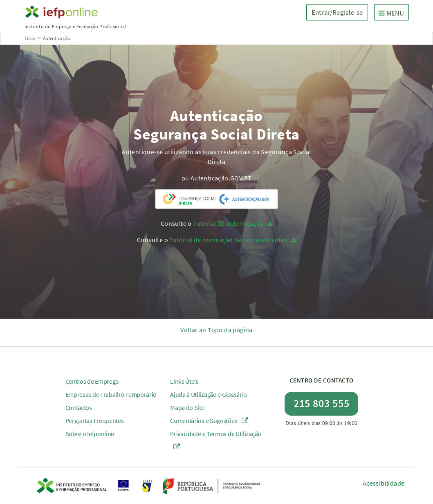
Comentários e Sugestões (209, 421)
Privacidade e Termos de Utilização (216, 440)
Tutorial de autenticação (228, 223)
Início (30, 38)
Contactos (79, 407)
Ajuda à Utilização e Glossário (209, 394)
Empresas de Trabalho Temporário (111, 394)
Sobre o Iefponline (90, 434)
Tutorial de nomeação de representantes (228, 240)
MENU (393, 13)
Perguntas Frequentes (95, 421)
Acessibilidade (384, 483)
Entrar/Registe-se (337, 12)
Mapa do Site (187, 407)
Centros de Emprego (92, 381)
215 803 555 (322, 403)
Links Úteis (184, 381)
